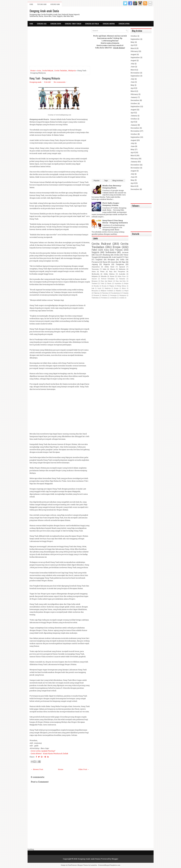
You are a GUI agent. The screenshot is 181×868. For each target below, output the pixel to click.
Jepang (95, 264)
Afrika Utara (122, 276)
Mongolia (95, 291)
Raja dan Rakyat (107, 281)
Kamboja (108, 288)
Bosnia (104, 286)
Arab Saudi (116, 257)
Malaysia (72, 70)
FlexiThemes (72, 865)
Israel (99, 288)
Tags (106, 181)
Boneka (96, 286)
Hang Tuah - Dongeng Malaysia (45, 78)
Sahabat (105, 295)
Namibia (119, 291)
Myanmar (95, 281)
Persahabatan (115, 293)
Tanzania (95, 269)
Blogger (115, 859)
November (135, 73)
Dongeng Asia (42, 24)
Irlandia (104, 276)
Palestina (105, 293)
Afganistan (96, 267)
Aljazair (94, 279)
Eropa (117, 247)
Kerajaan (111, 259)
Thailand (95, 283)
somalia (122, 298)
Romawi (96, 295)
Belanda (105, 257)
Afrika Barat (109, 267)
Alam (94, 271)
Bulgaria (95, 276)
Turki (102, 283)
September (135, 39)
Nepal (126, 291)
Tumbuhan (95, 298)
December (135, 100)
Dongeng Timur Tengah (73, 24)
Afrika (117, 255)
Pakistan (97, 293)
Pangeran (120, 264)
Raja (124, 262)
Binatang (106, 255)
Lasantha (94, 865)
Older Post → (84, 769)
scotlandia (113, 298)
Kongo (116, 288)
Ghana (113, 269)
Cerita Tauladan (61, 70)
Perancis (95, 262)
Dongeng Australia (92, 24)
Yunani (119, 250)
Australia (122, 274)
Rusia (105, 262)
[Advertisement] (60, 47)
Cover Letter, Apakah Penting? (43, 751)
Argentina (118, 283)
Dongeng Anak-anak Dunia (44, 11)
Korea (112, 276)
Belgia (126, 283)
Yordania (104, 298)
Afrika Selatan (109, 274)
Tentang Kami (42, 4)
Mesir (124, 288)
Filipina (112, 286)
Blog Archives (118, 181)
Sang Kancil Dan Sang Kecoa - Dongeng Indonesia (115, 222)
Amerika (114, 262)
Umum (109, 283)
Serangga (113, 295)
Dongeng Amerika (109, 24)
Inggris (95, 252)
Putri (126, 257)
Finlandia (122, 279)
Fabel (94, 250)
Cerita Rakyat (48, 70)
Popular (97, 181)
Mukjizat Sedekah (107, 291)
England (99, 259)
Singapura (123, 295)
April (133, 45)
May (132, 42)
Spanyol (122, 267)
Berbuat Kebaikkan (108, 279)
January (134, 97)
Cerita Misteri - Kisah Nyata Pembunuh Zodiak (49, 753)
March (133, 48)
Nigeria (107, 264)
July (132, 64)
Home (31, 4)
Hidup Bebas (122, 286)
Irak (93, 288)
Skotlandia (95, 274)
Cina (97, 255)
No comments (60, 82)
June (133, 67)
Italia (104, 269)
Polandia (125, 293)
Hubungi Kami (55, 4)
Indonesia (111, 252)
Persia (102, 271)
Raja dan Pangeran (117, 271)
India (122, 259)
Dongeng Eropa (56, 24)
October (134, 36)
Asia (39, 70)
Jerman (125, 252)
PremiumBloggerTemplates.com (109, 865)
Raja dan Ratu (121, 281)
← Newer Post (37, 769)
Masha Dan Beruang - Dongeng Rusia (112, 187)
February (134, 51)
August (133, 54)
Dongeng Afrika (124, 24)
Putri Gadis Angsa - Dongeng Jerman (111, 204)
